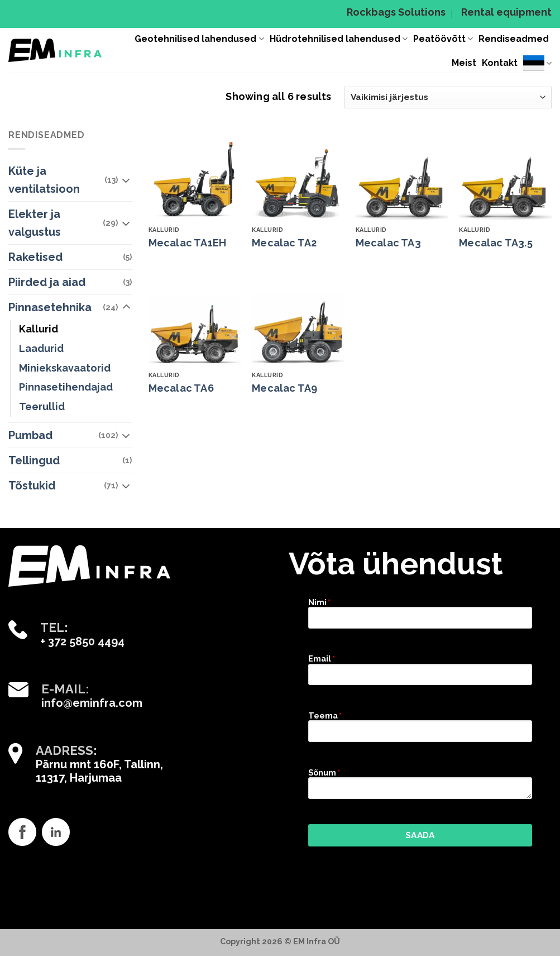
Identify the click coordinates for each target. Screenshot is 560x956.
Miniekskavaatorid (65, 368)
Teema (324, 715)
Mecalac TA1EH (188, 243)
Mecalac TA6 (181, 388)
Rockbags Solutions (396, 12)
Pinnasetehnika (50, 307)
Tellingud (34, 460)
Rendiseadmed (514, 39)
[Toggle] (126, 180)
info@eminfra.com (92, 703)
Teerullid (42, 406)
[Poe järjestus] (448, 97)
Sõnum (324, 772)
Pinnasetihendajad (66, 387)
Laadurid (41, 348)
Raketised (35, 257)
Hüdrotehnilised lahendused (339, 39)
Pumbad (30, 435)
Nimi (319, 602)
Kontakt (500, 63)
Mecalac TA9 (284, 388)
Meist (464, 63)
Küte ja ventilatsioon (44, 180)
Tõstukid (32, 486)
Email (321, 658)
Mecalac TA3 (388, 243)
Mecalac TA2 (284, 243)
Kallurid (39, 329)
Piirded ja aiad (47, 282)
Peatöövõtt (443, 39)
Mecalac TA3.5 (496, 243)
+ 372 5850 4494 (82, 641)
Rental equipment (506, 12)
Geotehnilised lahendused (199, 39)
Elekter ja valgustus (35, 223)
